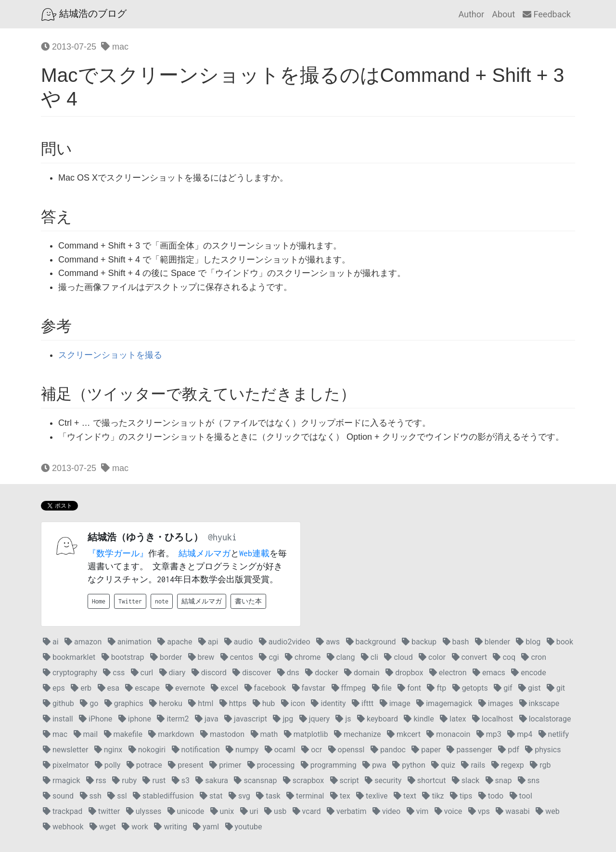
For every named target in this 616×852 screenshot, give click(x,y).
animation (130, 642)
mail (86, 734)
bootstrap (123, 657)
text (405, 796)
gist (529, 688)
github (58, 703)
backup (419, 642)
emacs (489, 673)
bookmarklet (69, 657)
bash (456, 642)
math (264, 734)
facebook (265, 688)
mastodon (222, 734)
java (207, 719)
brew (201, 657)
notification (196, 750)
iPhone (96, 719)
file (382, 688)
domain (362, 673)
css (114, 673)
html (201, 703)
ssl (117, 796)
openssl (346, 750)
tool (521, 796)
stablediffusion (163, 796)
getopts (470, 688)
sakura (212, 780)
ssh (91, 796)
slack (466, 780)
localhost (493, 719)
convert (469, 657)
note (162, 601)
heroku (166, 703)
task (268, 796)
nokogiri (147, 750)
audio (239, 642)
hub (264, 703)
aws (328, 642)
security (383, 780)
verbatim (346, 811)
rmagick (61, 780)
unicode (186, 811)
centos (237, 657)
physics (543, 750)
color (432, 657)
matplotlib (306, 734)
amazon (83, 642)
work (135, 827)
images (496, 703)
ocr (312, 750)
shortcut (427, 780)
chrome (303, 657)
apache (175, 642)
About (503, 14)
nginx (108, 750)
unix (222, 811)
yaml (206, 827)
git (556, 688)
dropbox (404, 673)
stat (211, 796)
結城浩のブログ (84, 14)
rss (96, 780)
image (395, 703)
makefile (123, 734)
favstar (309, 688)
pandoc (388, 750)
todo (491, 796)
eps (54, 688)
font (409, 688)
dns (288, 673)
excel (225, 688)
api (208, 642)
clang (341, 657)
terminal (305, 796)
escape (142, 688)
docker (321, 673)
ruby (124, 780)
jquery (314, 719)
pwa (374, 765)
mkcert (404, 734)
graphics (124, 703)
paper (426, 750)
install (58, 719)
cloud (398, 657)
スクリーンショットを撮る (110, 355)
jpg (283, 719)
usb (275, 811)
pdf (509, 750)
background (371, 642)
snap (499, 780)
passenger (469, 750)
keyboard (378, 719)
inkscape (539, 703)
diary (173, 673)
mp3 (489, 734)
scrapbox (303, 780)
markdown (171, 734)
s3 (181, 780)
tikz (433, 796)
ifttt (363, 703)
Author (471, 14)
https (233, 703)
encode (528, 673)
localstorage (545, 719)
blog (528, 642)
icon (293, 703)
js (343, 719)
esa (109, 688)
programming (329, 765)
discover (252, 673)
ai (51, 642)
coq (504, 657)
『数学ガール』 (118, 553)
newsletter (65, 750)
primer (225, 765)
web (547, 811)
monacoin (448, 734)
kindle (419, 719)
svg (239, 796)
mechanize (357, 734)
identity (328, 703)
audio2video (285, 642)
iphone (135, 719)
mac (115, 47)
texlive (372, 796)
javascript (246, 719)
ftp (436, 688)
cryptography (70, 673)
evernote (185, 688)
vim (418, 811)
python (409, 765)
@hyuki (222, 537)
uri (249, 811)
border (166, 657)
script (345, 780)
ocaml (280, 750)
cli (370, 657)
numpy (242, 750)
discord (209, 673)
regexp (508, 765)
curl (142, 673)
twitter (104, 811)
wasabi (513, 811)
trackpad (63, 811)
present (186, 765)
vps (479, 811)
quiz (443, 765)
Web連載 (254, 553)
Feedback (547, 14)
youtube (244, 827)
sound (58, 796)
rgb (540, 765)
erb (81, 688)
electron (448, 673)
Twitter (130, 601)
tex (340, 796)
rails (473, 765)
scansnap (255, 780)
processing (271, 765)
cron (534, 657)
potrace (144, 765)
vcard (307, 811)
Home (99, 601)
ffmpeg (349, 688)
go (89, 703)
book (560, 642)
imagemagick (444, 703)
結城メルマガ (205, 553)
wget (103, 827)
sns (529, 780)
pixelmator (66, 765)
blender (493, 642)
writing (170, 827)
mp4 (520, 734)
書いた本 (248, 601)
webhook (63, 827)
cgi (269, 657)
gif (503, 688)
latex (453, 719)
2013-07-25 (69, 47)
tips (461, 796)
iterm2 (173, 719)
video (386, 811)
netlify (554, 734)
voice (448, 811)
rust (154, 780)
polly (108, 765)
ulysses (144, 811)
